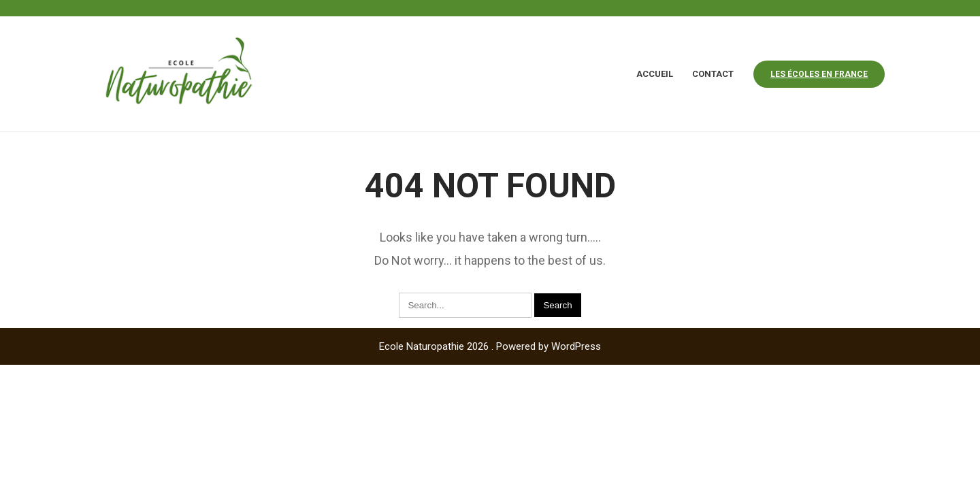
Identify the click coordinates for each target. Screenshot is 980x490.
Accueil (655, 74)
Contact (713, 74)
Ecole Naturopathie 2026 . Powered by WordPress (490, 346)
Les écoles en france (819, 74)
